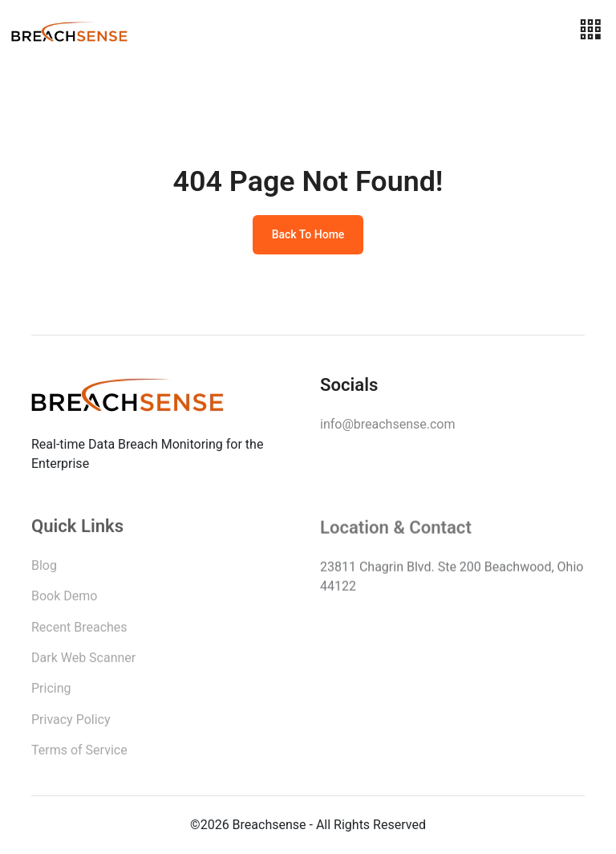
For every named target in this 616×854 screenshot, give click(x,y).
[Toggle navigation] (590, 30)
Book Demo (64, 599)
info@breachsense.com (387, 424)
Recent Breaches (79, 630)
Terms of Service (79, 753)
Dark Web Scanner (83, 661)
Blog (44, 569)
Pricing (51, 691)
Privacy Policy (71, 723)
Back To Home (308, 234)
